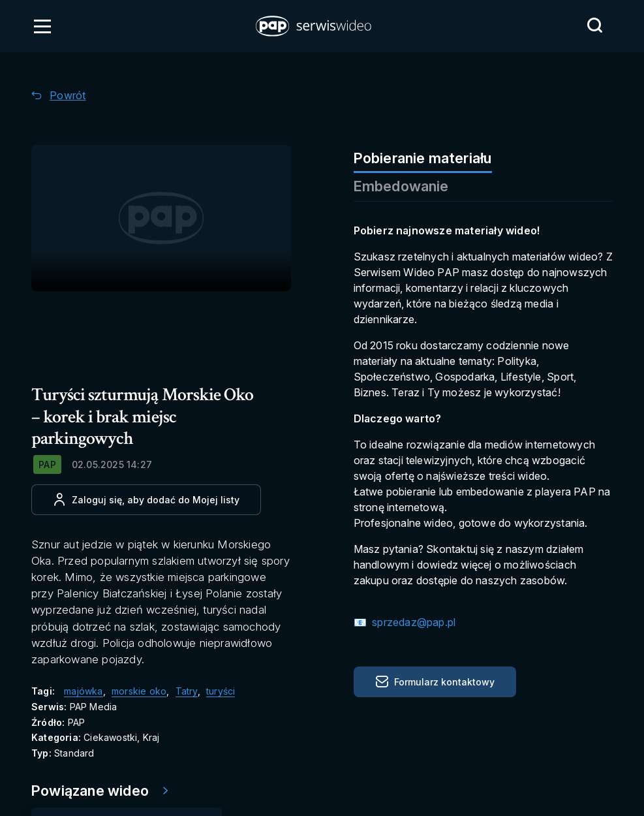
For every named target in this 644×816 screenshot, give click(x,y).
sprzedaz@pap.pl (412, 622)
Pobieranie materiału (423, 158)
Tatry (187, 691)
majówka (83, 691)
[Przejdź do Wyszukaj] (594, 25)
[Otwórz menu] (42, 26)
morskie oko (139, 691)
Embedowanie (401, 186)
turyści (221, 691)
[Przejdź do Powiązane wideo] (104, 791)
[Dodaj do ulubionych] (146, 500)
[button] (314, 26)
